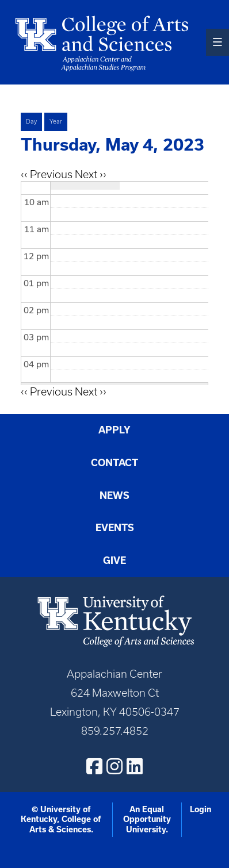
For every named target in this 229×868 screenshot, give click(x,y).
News (114, 495)
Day (31, 121)
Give (114, 560)
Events (115, 527)
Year (56, 121)
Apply (114, 430)
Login (201, 809)
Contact (114, 462)
